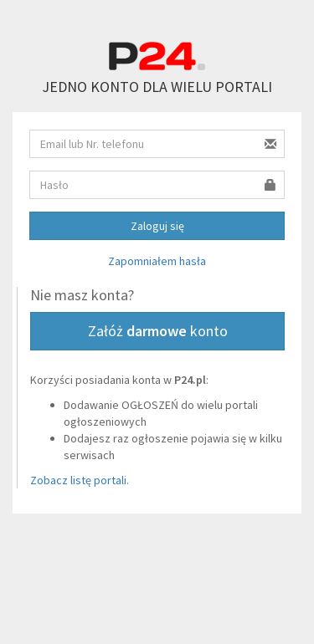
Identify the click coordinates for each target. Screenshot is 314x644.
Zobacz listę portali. (80, 480)
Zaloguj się (157, 226)
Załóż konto (158, 331)
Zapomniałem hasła (157, 261)
